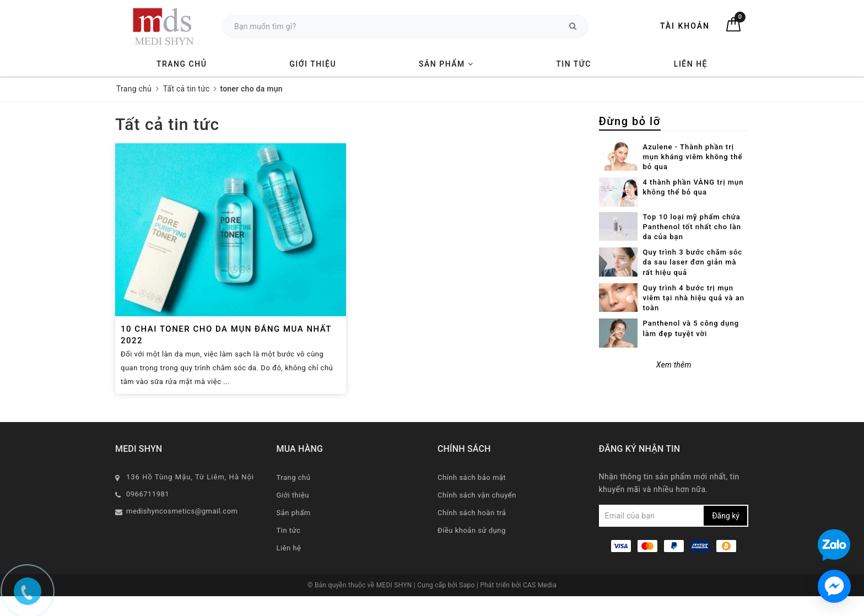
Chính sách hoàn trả (472, 513)
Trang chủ (182, 64)
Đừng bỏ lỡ (630, 121)
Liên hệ (691, 64)
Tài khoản (685, 26)
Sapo (468, 585)
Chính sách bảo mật (472, 477)
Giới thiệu (313, 64)
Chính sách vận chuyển (477, 495)
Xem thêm (674, 365)
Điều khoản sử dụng (472, 530)
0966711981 (148, 494)
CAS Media (540, 585)
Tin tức (574, 64)
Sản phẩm (446, 64)
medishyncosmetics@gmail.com (182, 511)
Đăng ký (726, 516)
